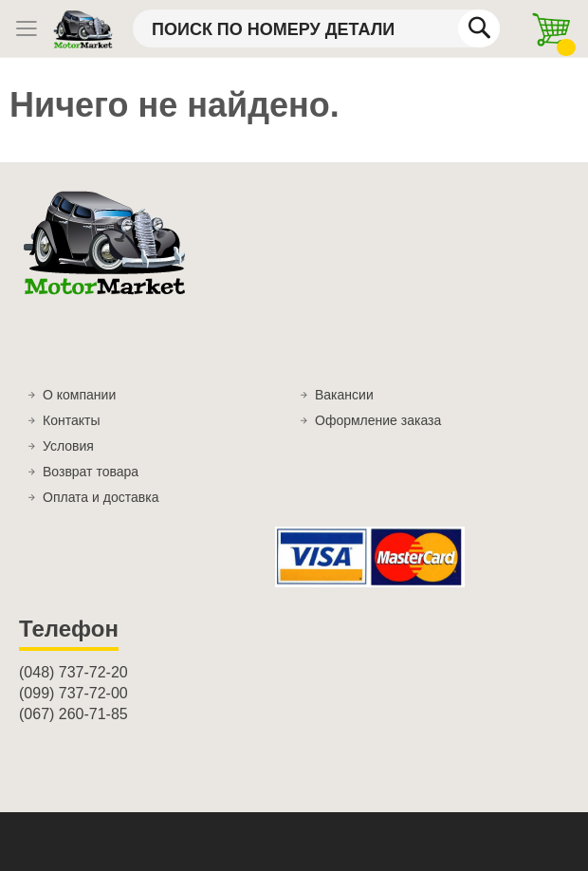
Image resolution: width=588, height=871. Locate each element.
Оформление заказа (378, 420)
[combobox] (316, 28)
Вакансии (344, 395)
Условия (68, 446)
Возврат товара (91, 472)
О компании (79, 395)
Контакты (71, 420)
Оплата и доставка (101, 497)
